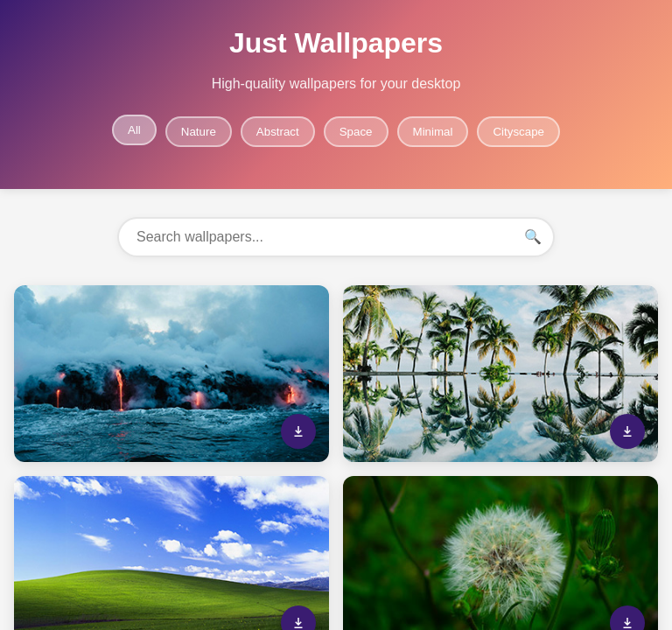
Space (356, 132)
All (134, 130)
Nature (199, 132)
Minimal (433, 132)
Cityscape (518, 132)
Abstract (278, 132)
